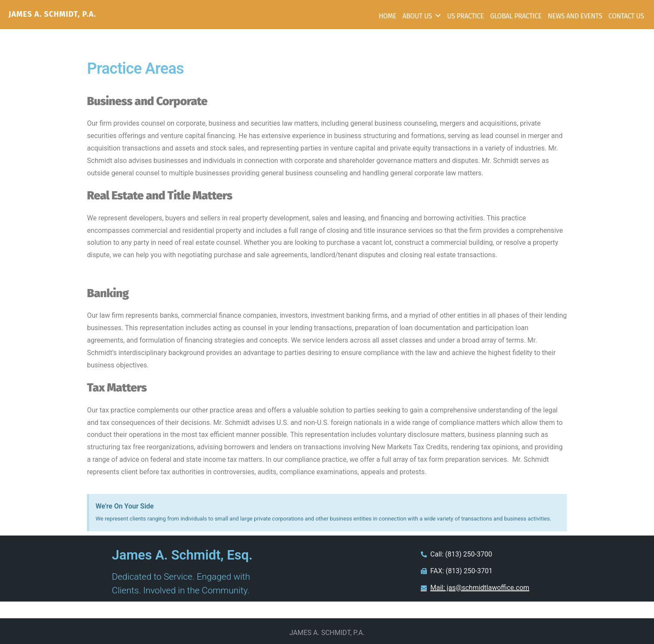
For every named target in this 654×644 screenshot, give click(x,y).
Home (388, 16)
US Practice (465, 16)
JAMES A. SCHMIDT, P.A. (52, 14)
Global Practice (516, 16)
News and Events (575, 16)
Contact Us (626, 16)
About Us (417, 16)
